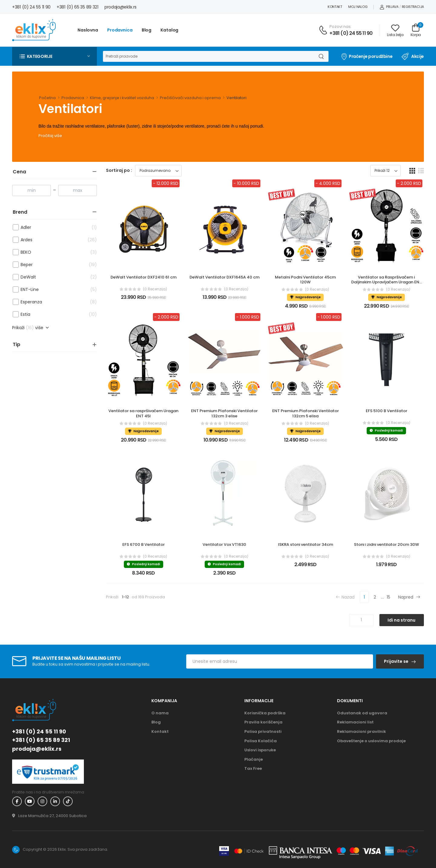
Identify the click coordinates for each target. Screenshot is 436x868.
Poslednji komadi (386, 431)
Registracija (413, 7)
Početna (47, 98)
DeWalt (51, 277)
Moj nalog (358, 7)
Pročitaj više (50, 136)
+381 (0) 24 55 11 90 (31, 7)
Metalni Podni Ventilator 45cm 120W (306, 280)
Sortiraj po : (119, 170)
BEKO (51, 252)
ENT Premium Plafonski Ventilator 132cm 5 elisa (306, 413)
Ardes (51, 240)
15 (388, 597)
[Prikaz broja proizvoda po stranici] (385, 171)
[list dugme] (421, 171)
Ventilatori (236, 98)
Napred (409, 597)
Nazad (345, 597)
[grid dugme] (412, 171)
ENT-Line (51, 290)
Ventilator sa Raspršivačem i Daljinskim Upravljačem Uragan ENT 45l (387, 282)
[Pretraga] (208, 56)
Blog (147, 30)
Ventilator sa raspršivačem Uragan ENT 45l (144, 413)
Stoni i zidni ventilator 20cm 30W (386, 544)
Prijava (389, 7)
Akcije (413, 56)
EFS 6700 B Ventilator (144, 544)
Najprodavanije (305, 297)
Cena (19, 172)
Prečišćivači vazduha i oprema (190, 98)
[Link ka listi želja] (395, 30)
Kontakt (335, 7)
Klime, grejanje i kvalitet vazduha (122, 98)
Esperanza (51, 302)
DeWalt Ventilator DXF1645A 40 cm (225, 277)
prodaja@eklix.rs (121, 7)
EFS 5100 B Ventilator (386, 411)
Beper (51, 265)
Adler (51, 227)
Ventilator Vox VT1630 (224, 544)
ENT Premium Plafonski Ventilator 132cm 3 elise (225, 413)
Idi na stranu (401, 620)
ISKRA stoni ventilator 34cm (306, 544)
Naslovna (88, 30)
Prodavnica (120, 30)
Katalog (169, 30)
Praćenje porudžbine (367, 56)
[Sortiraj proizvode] (158, 171)
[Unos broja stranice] (361, 620)
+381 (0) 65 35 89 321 (78, 7)
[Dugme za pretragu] (321, 56)
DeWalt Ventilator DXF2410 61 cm (144, 277)
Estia (51, 314)
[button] (54, 56)
